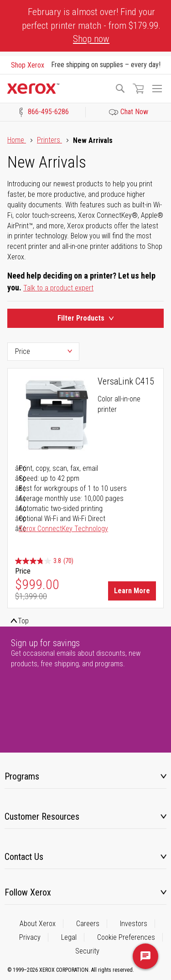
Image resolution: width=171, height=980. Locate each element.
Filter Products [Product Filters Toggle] (85, 318)
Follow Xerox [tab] (28, 892)
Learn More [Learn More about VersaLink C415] (132, 591)
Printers (49, 140)
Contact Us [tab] (24, 857)
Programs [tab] (22, 776)
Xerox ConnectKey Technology (63, 529)
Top (23, 621)
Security (87, 951)
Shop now (91, 39)
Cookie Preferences (126, 937)
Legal (69, 937)
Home (17, 140)
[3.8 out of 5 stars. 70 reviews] (44, 561)
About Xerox (38, 924)
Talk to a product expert (58, 288)
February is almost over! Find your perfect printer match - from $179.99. (91, 25)
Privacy (30, 937)
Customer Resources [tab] (42, 817)
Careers (88, 924)
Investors (134, 924)
